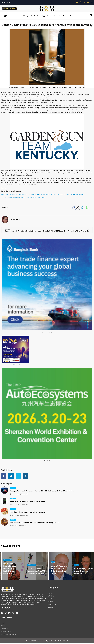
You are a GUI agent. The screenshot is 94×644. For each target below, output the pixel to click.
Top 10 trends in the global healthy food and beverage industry (23, 198)
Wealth (33, 17)
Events (66, 17)
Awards (49, 17)
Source (4, 189)
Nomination (58, 17)
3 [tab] (47, 333)
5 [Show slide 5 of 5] (19, 365)
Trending (13, 489)
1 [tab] (43, 333)
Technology (41, 17)
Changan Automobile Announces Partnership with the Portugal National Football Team (42, 492)
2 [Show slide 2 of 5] (15, 365)
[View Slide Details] (47, 285)
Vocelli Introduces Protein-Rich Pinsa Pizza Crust (28, 513)
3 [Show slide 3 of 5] (16, 365)
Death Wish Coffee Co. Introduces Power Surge (27, 502)
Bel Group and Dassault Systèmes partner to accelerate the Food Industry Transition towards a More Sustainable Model (42, 195)
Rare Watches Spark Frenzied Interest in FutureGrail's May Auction (35, 523)
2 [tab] (45, 333)
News (20, 17)
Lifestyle (26, 17)
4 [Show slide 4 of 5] (18, 365)
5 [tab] (51, 333)
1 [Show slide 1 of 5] (14, 365)
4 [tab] (49, 333)
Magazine (73, 17)
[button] (91, 16)
